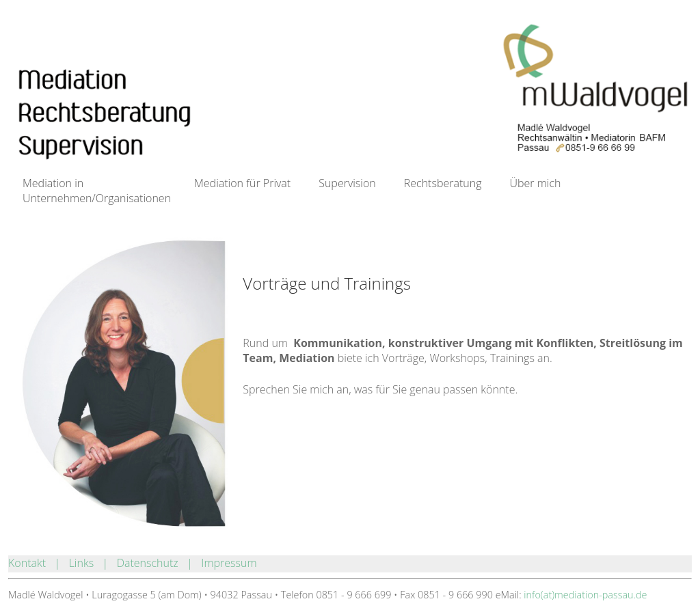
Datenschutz (148, 563)
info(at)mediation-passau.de (585, 595)
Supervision (347, 183)
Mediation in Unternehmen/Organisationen (97, 188)
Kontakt (27, 563)
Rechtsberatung (443, 183)
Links (81, 563)
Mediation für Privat (242, 183)
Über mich (535, 183)
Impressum (229, 563)
